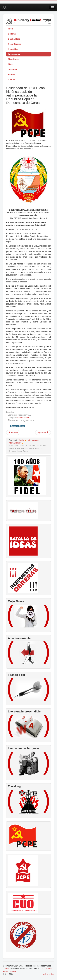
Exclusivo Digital (17, 426)
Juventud (12, 69)
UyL (4, 7)
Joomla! (7, 969)
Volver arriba (48, 974)
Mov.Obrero (14, 59)
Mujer (11, 64)
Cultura (12, 79)
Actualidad (13, 49)
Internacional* (23, 418)
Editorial (12, 34)
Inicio (11, 29)
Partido (11, 74)
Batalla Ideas (14, 39)
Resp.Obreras (15, 44)
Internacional (14, 54)
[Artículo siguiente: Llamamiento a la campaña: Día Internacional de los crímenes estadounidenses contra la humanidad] (43, 432)
